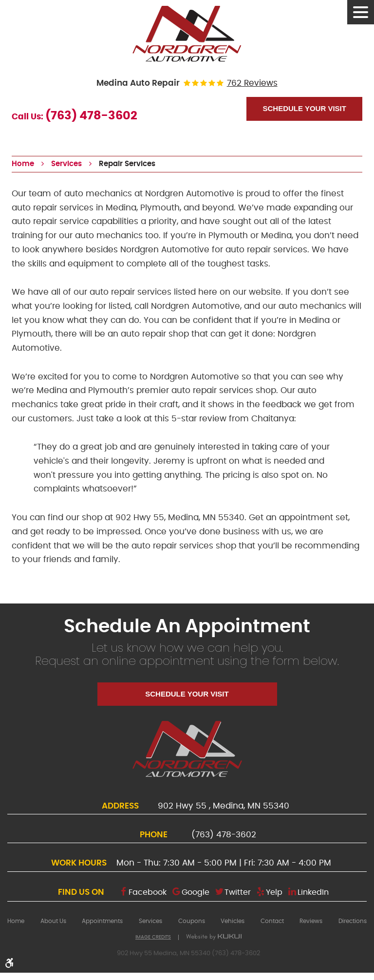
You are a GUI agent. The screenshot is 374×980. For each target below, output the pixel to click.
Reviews (311, 921)
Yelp (274, 892)
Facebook (148, 892)
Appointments (102, 921)
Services (66, 164)
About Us (53, 921)
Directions (353, 921)
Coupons (192, 921)
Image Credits (153, 937)
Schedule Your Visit (304, 108)
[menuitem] (16, 921)
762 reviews (252, 83)
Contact (272, 921)
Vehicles (233, 921)
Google (196, 892)
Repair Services (127, 164)
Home (23, 164)
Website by (214, 937)
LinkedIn (313, 892)
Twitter (238, 892)
